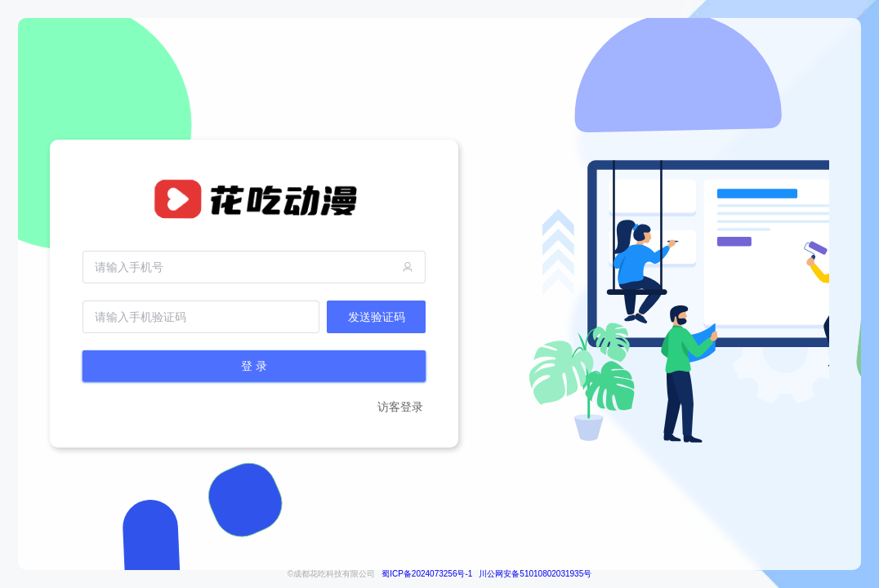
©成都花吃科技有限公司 (331, 574)
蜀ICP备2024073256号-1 (427, 574)
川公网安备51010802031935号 (535, 574)
